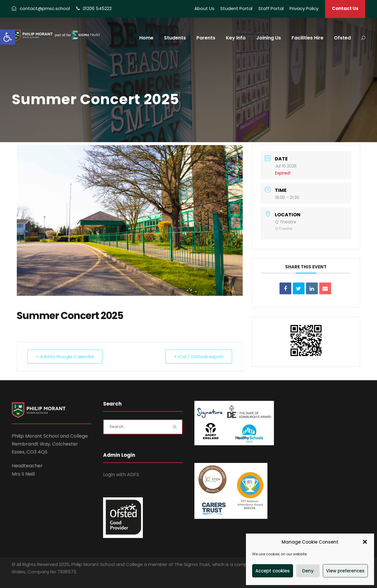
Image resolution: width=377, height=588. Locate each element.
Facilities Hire (307, 38)
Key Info (236, 38)
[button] (8, 37)
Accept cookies (273, 571)
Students (175, 38)
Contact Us (345, 8)
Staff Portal (271, 8)
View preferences (345, 571)
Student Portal (236, 8)
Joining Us (269, 38)
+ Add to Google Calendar (65, 356)
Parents (206, 38)
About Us (204, 8)
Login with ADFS (121, 474)
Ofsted (342, 38)
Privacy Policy (304, 8)
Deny (308, 571)
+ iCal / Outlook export (199, 356)
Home (146, 38)
